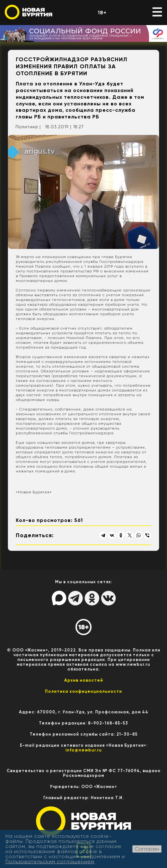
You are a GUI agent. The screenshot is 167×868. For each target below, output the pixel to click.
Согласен (147, 849)
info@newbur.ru (84, 750)
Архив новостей (84, 680)
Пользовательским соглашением (50, 861)
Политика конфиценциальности (83, 691)
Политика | (28, 127)
